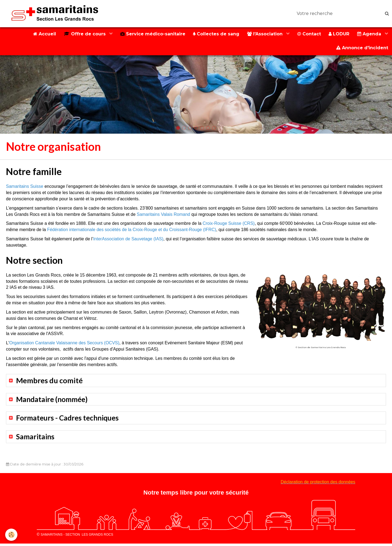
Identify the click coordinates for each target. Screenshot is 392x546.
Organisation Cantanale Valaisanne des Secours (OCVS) (64, 344)
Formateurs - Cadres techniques (70, 420)
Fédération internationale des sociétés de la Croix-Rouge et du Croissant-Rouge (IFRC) (132, 231)
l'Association (264, 34)
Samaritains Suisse (25, 187)
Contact (308, 34)
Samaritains (36, 439)
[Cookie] (12, 535)
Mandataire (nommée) (54, 401)
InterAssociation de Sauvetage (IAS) (128, 240)
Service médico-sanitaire (150, 34)
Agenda (370, 34)
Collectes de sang (214, 34)
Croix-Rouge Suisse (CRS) (229, 224)
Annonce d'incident (362, 49)
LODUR (338, 34)
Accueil (41, 34)
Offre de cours (82, 34)
